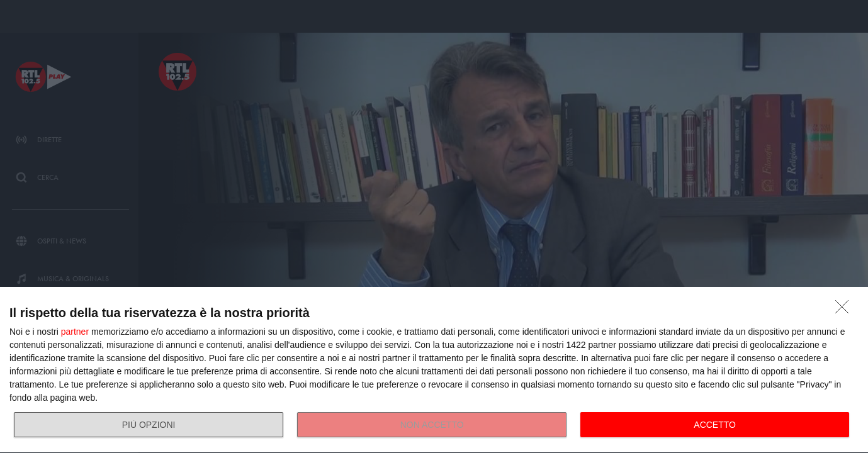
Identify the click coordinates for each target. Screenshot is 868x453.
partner (75, 332)
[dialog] (434, 370)
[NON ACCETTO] (845, 310)
